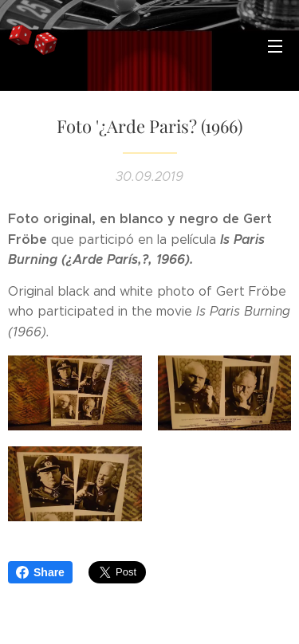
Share (40, 572)
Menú (275, 46)
